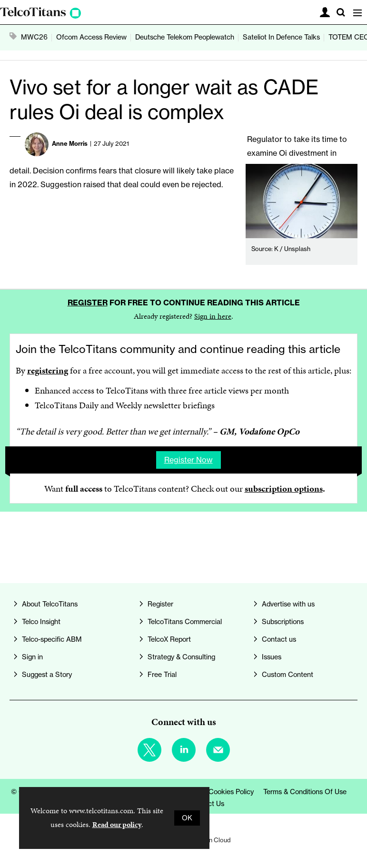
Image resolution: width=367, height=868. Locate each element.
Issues (272, 657)
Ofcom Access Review (91, 37)
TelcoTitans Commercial (185, 622)
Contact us (279, 639)
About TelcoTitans (50, 604)
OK (187, 818)
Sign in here (213, 316)
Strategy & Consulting (181, 657)
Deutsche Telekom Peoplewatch (185, 37)
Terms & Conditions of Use (305, 792)
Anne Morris (70, 143)
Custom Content (288, 675)
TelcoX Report (169, 639)
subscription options (284, 489)
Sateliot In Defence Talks (281, 37)
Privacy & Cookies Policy (216, 792)
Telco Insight (41, 622)
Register (88, 303)
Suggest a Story (47, 675)
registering (48, 370)
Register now (188, 460)
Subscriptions (283, 622)
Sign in (32, 657)
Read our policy (117, 824)
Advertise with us (288, 604)
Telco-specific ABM (52, 639)
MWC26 (34, 37)
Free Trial (162, 675)
